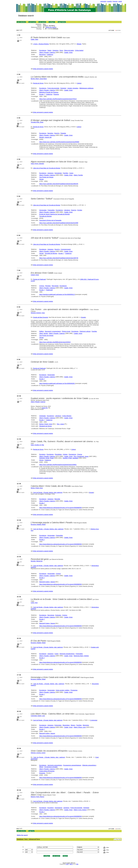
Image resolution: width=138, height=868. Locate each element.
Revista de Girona (38, 83)
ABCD (71, 864)
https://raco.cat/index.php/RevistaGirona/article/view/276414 (58, 99)
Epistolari (63, 88)
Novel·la (57, 133)
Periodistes (58, 454)
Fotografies (51, 210)
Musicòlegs (66, 725)
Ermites (80, 210)
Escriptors (42, 454)
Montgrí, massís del (45, 137)
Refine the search (51, 27)
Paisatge (63, 133)
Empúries (42, 773)
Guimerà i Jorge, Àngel (46, 458)
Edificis (41, 331)
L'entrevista (94, 720)
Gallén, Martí (35, 39)
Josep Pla (45, 408)
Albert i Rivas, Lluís (80, 727)
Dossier (91, 493)
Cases (71, 173)
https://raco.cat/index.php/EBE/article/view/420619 (55, 342)
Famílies (65, 173)
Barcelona (42, 54)
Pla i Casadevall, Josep (81, 456)
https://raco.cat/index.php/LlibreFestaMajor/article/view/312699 (59, 223)
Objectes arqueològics (89, 765)
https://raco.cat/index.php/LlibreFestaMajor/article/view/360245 (59, 184)
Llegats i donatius (73, 88)
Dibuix (41, 767)
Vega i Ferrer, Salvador (37, 164)
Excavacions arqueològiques (72, 765)
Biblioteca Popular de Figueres (49, 92)
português (103, 1)
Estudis (83, 317)
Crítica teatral (79, 50)
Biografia (57, 499)
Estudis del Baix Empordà (40, 317)
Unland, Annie (35, 275)
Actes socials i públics (63, 690)
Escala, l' (42, 94)
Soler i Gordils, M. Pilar (37, 445)
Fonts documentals (53, 88)
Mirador (79, 44)
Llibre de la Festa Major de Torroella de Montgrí (47, 168)
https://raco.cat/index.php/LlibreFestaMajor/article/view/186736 (59, 258)
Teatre (49, 50)
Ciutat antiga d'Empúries (47, 771)
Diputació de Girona (45, 426)
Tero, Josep (60, 424)
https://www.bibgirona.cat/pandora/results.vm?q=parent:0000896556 (60, 508)
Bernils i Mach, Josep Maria (39, 79)
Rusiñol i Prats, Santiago (70, 458)
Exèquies (58, 615)
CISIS (67, 864)
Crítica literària (67, 416)
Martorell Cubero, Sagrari (47, 582)
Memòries (86, 725)
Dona (61, 50)
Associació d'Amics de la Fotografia (50, 220)
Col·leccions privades (51, 767)
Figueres (56, 94)
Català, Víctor (68, 52)
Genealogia (58, 173)
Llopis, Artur (34, 603)
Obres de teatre (69, 50)
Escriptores (43, 50)
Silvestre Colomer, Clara (38, 313)
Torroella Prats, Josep (37, 122)
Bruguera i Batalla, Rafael (38, 524)
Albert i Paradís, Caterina (47, 52)
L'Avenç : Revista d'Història (41, 44)
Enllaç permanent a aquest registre (43, 69)
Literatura (55, 50)
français (115, 1)
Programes (74, 690)
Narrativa (50, 133)
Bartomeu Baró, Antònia (81, 656)
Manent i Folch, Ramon (38, 797)
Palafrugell (49, 290)
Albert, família (44, 333)
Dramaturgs (72, 454)
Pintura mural (66, 331)
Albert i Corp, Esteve (80, 810)
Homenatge (43, 210)
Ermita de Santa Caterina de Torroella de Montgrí (54, 214)
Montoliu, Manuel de (37, 561)
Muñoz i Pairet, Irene (46, 424)
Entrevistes (58, 725)
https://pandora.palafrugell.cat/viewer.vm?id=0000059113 (57, 294)
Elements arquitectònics (67, 654)
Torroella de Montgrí (45, 216)
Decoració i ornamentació (53, 331)
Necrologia (55, 286)
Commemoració (66, 249)
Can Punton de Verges (46, 177)
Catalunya (50, 54)
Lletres (79, 83)
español (109, 1)
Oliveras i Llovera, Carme (38, 753)
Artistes (65, 454)
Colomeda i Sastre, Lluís (38, 716)
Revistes (48, 286)
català (120, 1)
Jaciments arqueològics (55, 765)
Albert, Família (78, 175)
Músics (73, 725)
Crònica (42, 286)
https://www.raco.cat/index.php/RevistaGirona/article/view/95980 (59, 142)
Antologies (43, 416)
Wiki (77, 864)
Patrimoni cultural (85, 331)
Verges (41, 179)
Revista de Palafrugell (39, 279)
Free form (118, 839)
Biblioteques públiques (86, 88)
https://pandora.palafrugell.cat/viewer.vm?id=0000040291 (57, 383)
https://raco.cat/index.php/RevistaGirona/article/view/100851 (58, 465)
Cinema (80, 454)
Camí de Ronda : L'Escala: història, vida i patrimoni (48, 493)
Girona (41, 460)
